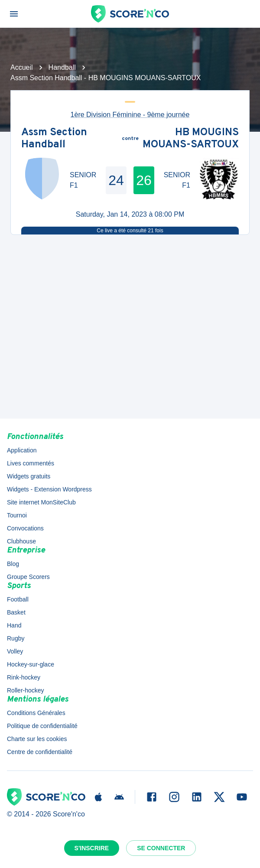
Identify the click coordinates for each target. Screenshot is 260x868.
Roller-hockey (26, 690)
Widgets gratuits (29, 476)
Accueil (22, 67)
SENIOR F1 (83, 180)
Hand (14, 625)
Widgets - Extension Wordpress (49, 489)
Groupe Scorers (28, 577)
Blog (13, 564)
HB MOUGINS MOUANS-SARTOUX (191, 139)
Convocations (25, 528)
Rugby (16, 638)
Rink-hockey (24, 677)
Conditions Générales (36, 713)
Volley (15, 651)
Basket (16, 612)
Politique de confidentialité (42, 726)
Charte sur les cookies (37, 739)
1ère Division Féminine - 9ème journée (130, 115)
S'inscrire (92, 848)
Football (18, 599)
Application (22, 450)
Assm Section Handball (54, 139)
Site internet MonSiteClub (41, 502)
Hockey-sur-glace (31, 664)
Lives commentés (31, 463)
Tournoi (17, 515)
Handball (62, 67)
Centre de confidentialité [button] (40, 752)
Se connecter (161, 848)
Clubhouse (21, 541)
